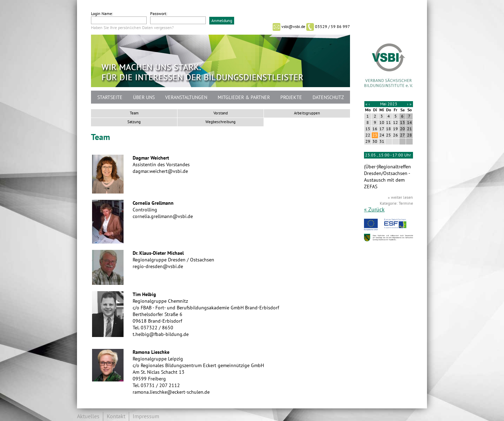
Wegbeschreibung (220, 122)
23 (375, 135)
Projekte (291, 97)
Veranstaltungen (186, 97)
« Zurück (374, 210)
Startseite (110, 97)
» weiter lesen (400, 197)
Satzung (134, 122)
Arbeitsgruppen (307, 113)
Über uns (144, 97)
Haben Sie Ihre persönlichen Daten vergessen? (132, 28)
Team (134, 113)
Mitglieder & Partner (244, 97)
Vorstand (221, 113)
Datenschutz (328, 97)
